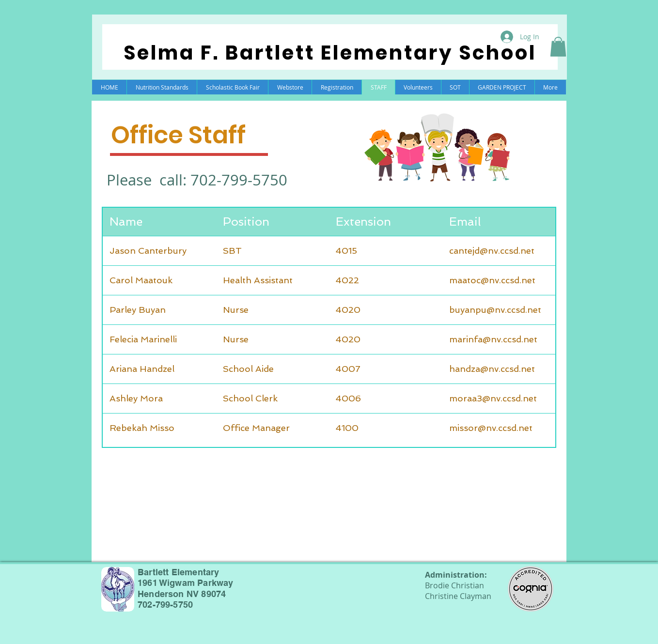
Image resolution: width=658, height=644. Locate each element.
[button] (558, 47)
